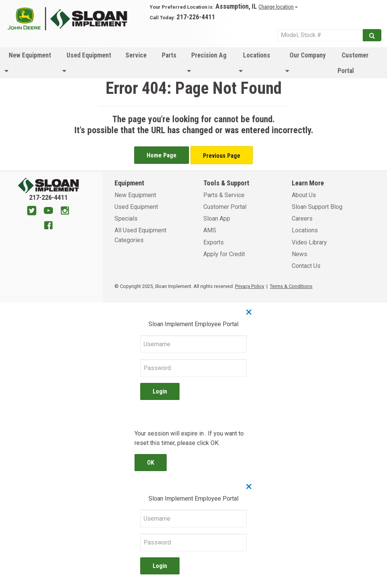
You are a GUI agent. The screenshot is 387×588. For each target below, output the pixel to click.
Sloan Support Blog (317, 207)
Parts (169, 55)
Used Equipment (87, 63)
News (300, 254)
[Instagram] (65, 212)
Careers (302, 219)
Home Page (162, 155)
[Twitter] (32, 212)
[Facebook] (48, 226)
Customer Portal (353, 63)
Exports (214, 242)
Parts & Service (224, 195)
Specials (126, 219)
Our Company (306, 63)
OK (151, 463)
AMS (210, 230)
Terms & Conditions (291, 286)
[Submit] (372, 35)
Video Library (309, 242)
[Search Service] (320, 35)
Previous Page (222, 156)
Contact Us (306, 266)
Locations (255, 63)
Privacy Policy (250, 286)
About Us (304, 195)
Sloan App (217, 219)
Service (136, 55)
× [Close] (249, 312)
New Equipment (28, 63)
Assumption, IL (236, 6)
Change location (276, 7)
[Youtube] (48, 212)
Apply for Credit (224, 254)
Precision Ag (207, 63)
